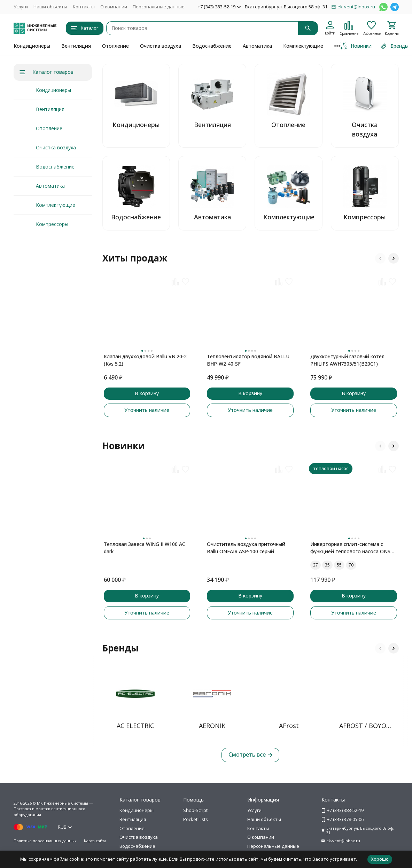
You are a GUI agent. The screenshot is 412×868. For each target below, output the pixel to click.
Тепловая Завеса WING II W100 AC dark (145, 548)
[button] (380, 258)
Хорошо (380, 859)
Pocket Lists (196, 819)
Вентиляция (76, 46)
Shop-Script (195, 810)
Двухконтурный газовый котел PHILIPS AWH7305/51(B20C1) (347, 360)
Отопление (115, 46)
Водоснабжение (212, 46)
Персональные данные (159, 7)
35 (327, 565)
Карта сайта (95, 841)
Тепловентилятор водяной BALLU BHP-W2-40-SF (248, 360)
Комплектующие (303, 46)
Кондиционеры (32, 46)
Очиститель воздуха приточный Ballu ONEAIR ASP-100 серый (246, 548)
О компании (114, 7)
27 (316, 565)
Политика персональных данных (45, 841)
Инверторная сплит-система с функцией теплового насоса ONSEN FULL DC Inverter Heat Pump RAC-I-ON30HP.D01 (354, 548)
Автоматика (257, 46)
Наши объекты (50, 7)
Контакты (84, 7)
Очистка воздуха (161, 46)
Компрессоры (52, 224)
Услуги (21, 7)
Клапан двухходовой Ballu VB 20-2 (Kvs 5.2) (145, 360)
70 (351, 565)
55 (339, 565)
